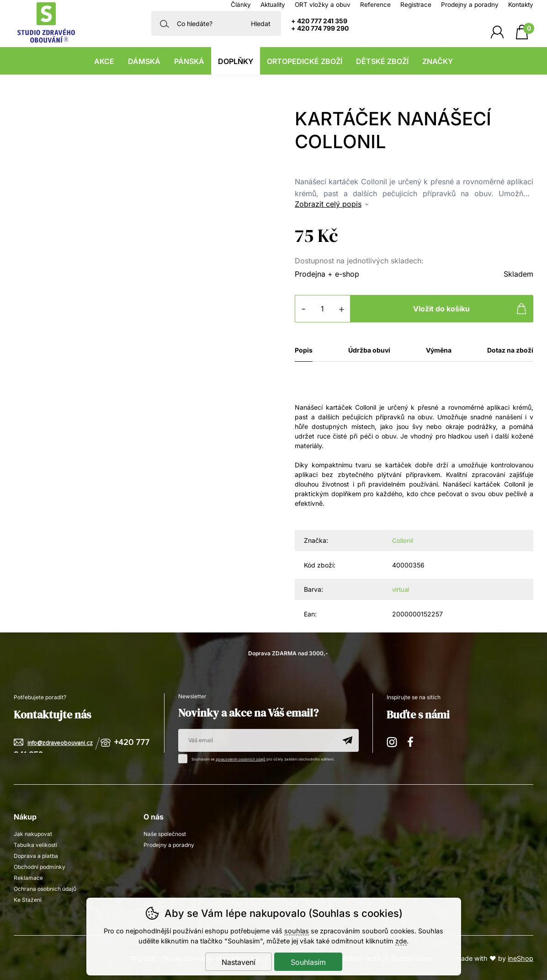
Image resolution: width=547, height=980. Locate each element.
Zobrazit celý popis (328, 204)
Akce (104, 61)
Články (241, 5)
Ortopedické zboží (305, 61)
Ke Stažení (28, 899)
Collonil (403, 540)
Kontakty (521, 5)
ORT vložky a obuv (323, 5)
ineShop (520, 957)
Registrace (416, 5)
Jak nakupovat (33, 833)
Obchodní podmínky (40, 866)
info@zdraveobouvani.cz (60, 742)
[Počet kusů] (323, 309)
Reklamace (28, 877)
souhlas (297, 931)
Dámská (144, 61)
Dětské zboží (382, 61)
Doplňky (236, 61)
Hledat (261, 24)
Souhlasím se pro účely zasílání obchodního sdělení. (260, 757)
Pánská (189, 61)
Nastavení (239, 962)
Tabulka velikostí (35, 844)
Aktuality (273, 5)
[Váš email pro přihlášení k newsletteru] (257, 739)
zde (401, 941)
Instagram (393, 740)
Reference (375, 5)
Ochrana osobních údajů (45, 888)
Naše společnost (165, 833)
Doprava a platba (36, 855)
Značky (438, 61)
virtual (401, 589)
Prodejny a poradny (470, 5)
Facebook (414, 740)
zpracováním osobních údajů (242, 758)
